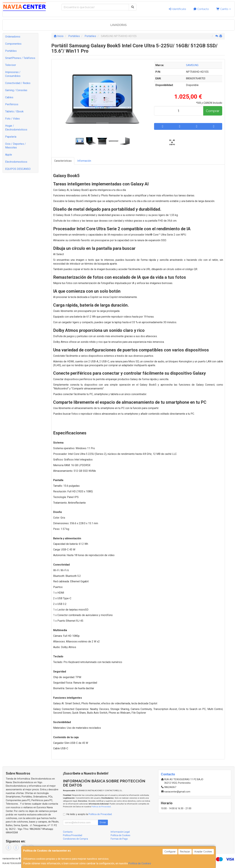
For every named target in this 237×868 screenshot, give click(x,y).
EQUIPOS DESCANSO (18, 169)
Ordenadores (13, 37)
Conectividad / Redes (18, 83)
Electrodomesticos (16, 162)
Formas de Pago (119, 839)
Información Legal (120, 832)
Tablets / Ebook (14, 111)
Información (84, 161)
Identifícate (177, 9)
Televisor (11, 65)
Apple (9, 155)
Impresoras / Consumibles (13, 74)
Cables (9, 97)
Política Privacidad (73, 835)
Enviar (103, 822)
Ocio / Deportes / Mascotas (15, 146)
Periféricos (12, 104)
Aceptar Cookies (203, 852)
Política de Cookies (140, 863)
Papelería (11, 137)
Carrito (223, 9)
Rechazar (185, 852)
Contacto (201, 9)
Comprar (213, 111)
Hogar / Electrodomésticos (16, 128)
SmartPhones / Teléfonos (20, 58)
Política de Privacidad (101, 807)
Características (63, 161)
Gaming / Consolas (16, 90)
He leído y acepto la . (89, 814)
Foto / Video (12, 119)
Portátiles (11, 51)
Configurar (170, 852)
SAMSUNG (192, 65)
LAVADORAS (118, 25)
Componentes (13, 44)
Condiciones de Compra (75, 839)
